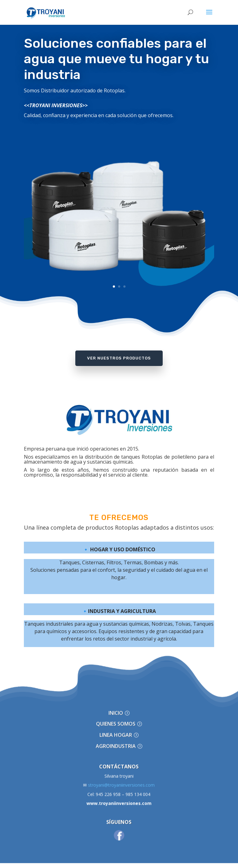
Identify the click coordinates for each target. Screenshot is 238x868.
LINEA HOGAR (116, 720)
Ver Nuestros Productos (119, 358)
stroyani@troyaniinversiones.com (119, 771)
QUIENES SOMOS (116, 709)
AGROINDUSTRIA (116, 732)
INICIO (116, 698)
